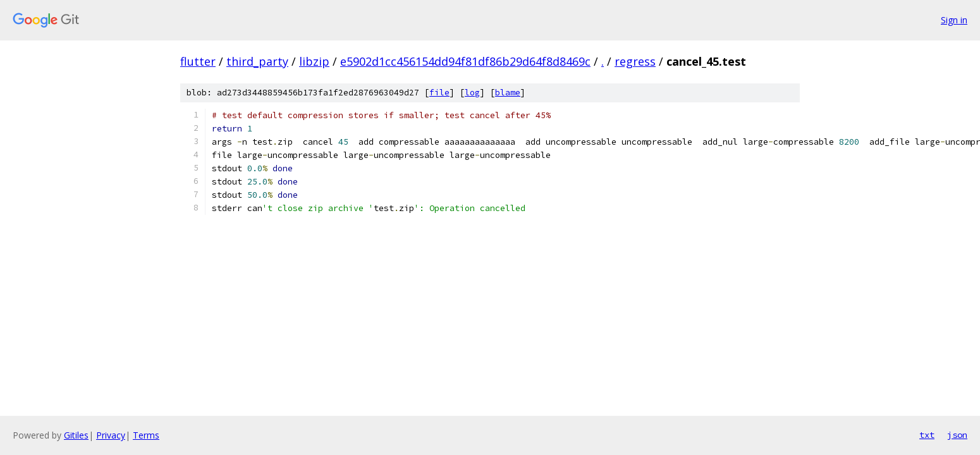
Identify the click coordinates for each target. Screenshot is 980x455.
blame (508, 93)
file (439, 93)
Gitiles (76, 435)
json (957, 435)
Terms (146, 435)
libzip (314, 61)
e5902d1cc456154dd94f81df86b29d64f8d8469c (465, 61)
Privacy (111, 435)
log (472, 93)
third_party (257, 61)
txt (927, 435)
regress (635, 61)
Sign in (954, 20)
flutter (198, 61)
